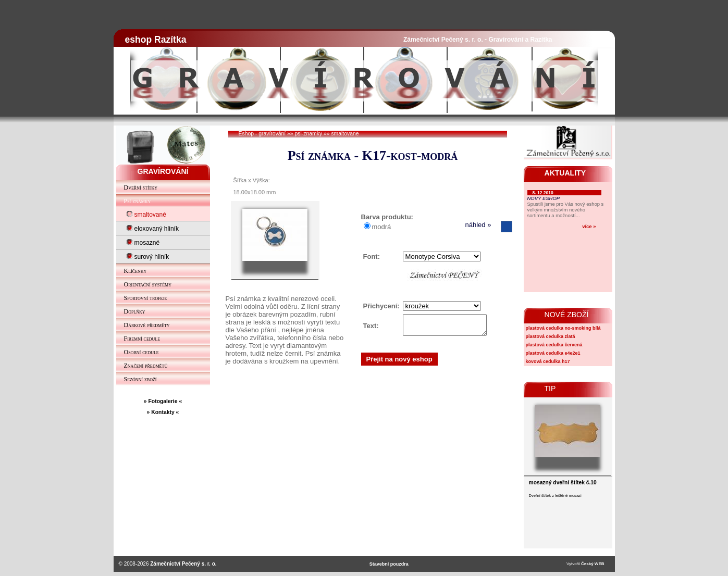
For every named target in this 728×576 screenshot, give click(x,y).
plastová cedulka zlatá (551, 336)
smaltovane (345, 134)
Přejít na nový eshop (399, 362)
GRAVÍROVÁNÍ (163, 171)
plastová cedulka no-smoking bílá (563, 328)
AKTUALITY (565, 173)
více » (589, 226)
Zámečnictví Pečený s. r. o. (183, 564)
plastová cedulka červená (554, 345)
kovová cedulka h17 (548, 361)
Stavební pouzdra (389, 564)
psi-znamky (309, 134)
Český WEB (593, 564)
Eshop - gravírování (262, 134)
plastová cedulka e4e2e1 (553, 353)
